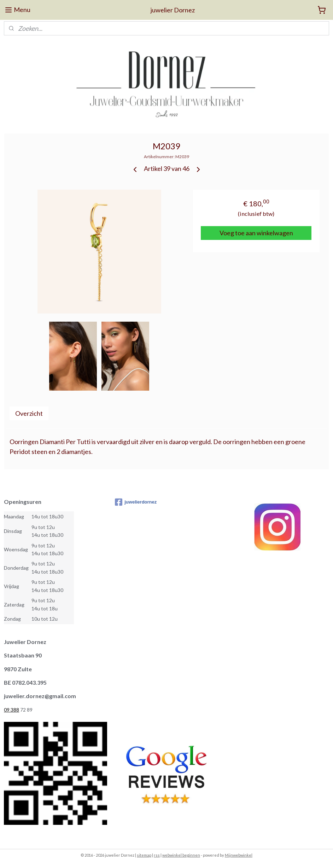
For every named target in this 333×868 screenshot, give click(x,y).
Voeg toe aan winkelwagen (256, 233)
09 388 (11, 710)
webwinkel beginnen (181, 855)
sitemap (144, 855)
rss (157, 855)
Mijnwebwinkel (239, 855)
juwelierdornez (136, 502)
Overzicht (29, 413)
